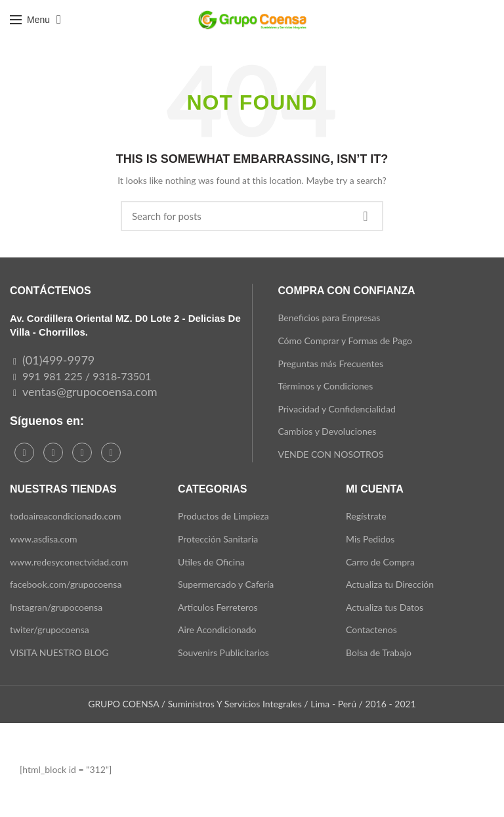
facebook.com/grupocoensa (66, 584)
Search (366, 216)
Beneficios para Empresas (329, 318)
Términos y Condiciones (325, 386)
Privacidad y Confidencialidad (336, 409)
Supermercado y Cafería (226, 584)
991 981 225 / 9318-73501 (87, 376)
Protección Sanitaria (218, 539)
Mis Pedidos (370, 539)
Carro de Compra (380, 562)
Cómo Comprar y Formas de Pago (345, 341)
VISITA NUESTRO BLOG (59, 652)
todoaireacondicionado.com (66, 516)
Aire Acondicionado (217, 629)
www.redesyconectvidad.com (69, 562)
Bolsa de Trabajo (379, 652)
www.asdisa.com (44, 539)
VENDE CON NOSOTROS (330, 454)
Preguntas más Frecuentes (330, 364)
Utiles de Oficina (211, 562)
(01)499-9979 (58, 360)
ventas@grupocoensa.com (90, 391)
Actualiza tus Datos (385, 607)
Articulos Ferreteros (218, 607)
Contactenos (371, 629)
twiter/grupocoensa (50, 629)
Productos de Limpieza (223, 516)
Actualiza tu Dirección (390, 584)
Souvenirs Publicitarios (223, 652)
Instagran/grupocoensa (56, 607)
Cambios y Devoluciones (327, 431)
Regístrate (366, 516)
